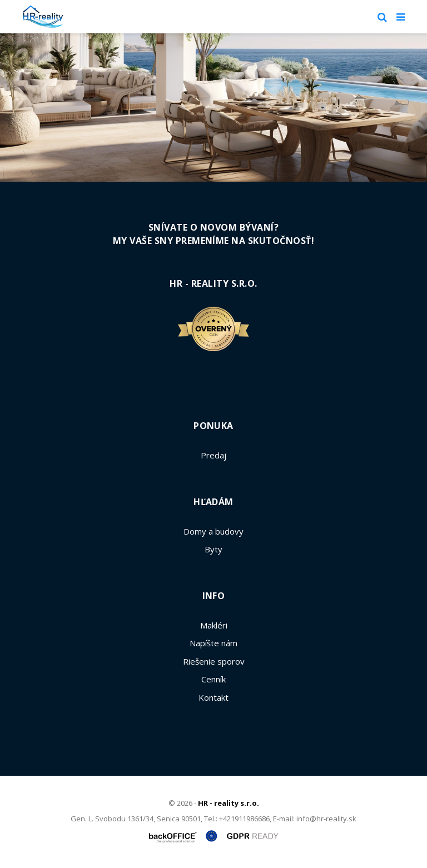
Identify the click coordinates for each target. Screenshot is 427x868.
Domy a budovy (213, 531)
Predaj (213, 455)
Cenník (213, 679)
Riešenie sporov (214, 661)
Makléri (214, 625)
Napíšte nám (213, 643)
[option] (213, 108)
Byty (213, 549)
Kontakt (213, 697)
